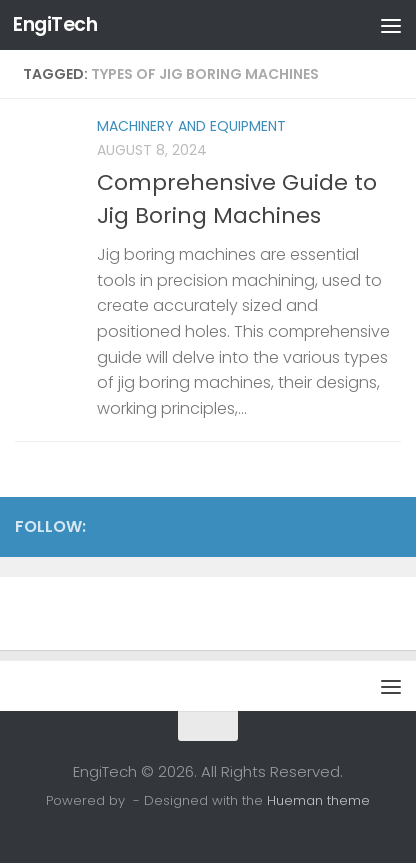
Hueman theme (318, 800)
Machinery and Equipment (191, 126)
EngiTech (55, 24)
